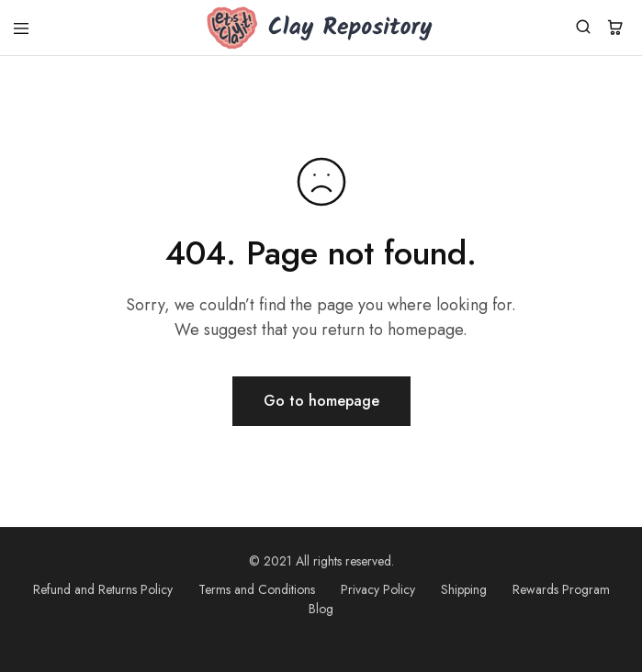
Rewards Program (561, 589)
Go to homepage (321, 401)
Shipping (464, 589)
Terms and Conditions (257, 589)
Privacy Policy (378, 589)
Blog (321, 609)
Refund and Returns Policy (103, 589)
